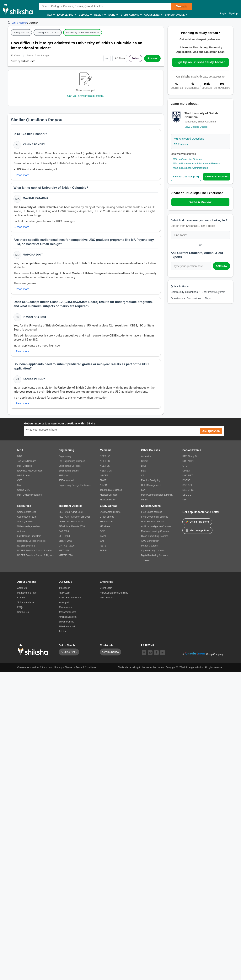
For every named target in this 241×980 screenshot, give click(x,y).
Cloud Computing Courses (155, 539)
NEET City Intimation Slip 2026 (75, 520)
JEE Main (64, 479)
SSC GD (187, 498)
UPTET (186, 474)
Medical (85, 15)
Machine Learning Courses (155, 534)
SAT (102, 544)
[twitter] (163, 656)
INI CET (104, 479)
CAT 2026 (64, 534)
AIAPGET (105, 488)
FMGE (103, 483)
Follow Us (147, 648)
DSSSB (186, 483)
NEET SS (105, 469)
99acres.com (65, 610)
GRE (102, 534)
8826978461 (70, 655)
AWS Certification (150, 544)
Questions (177, 298)
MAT (20, 488)
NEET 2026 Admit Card (71, 515)
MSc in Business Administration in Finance (197, 163)
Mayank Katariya (36, 199)
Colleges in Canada (48, 32)
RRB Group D (190, 459)
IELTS (103, 549)
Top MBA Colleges (27, 464)
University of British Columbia (83, 32)
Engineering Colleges (70, 469)
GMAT (103, 539)
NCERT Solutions (26, 549)
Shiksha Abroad (67, 630)
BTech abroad (107, 520)
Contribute (107, 648)
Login (223, 13)
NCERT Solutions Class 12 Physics (35, 558)
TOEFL (104, 554)
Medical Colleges (109, 498)
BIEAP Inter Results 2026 (72, 530)
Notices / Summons (42, 670)
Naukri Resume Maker (70, 601)
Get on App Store (197, 533)
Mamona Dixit (33, 256)
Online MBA (24, 493)
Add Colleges (107, 601)
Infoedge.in (64, 591)
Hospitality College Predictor (32, 544)
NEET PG (105, 464)
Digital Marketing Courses (154, 558)
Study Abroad (131, 15)
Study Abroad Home (110, 515)
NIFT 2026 (64, 554)
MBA (50, 15)
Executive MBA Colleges (30, 474)
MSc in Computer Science (187, 159)
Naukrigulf (64, 606)
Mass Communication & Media (157, 498)
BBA (143, 474)
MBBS (144, 503)
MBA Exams (24, 479)
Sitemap (69, 670)
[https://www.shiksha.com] (9, 23)
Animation (146, 459)
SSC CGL (187, 488)
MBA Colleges (25, 469)
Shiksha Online (176, 15)
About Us (22, 591)
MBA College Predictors (30, 498)
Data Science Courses (153, 525)
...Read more (22, 175)
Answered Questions (189, 139)
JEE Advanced (66, 483)
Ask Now (221, 266)
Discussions (194, 298)
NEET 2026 (65, 539)
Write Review (112, 655)
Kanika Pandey (34, 145)
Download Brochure (218, 177)
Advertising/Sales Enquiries (114, 596)
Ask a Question (25, 525)
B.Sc (144, 469)
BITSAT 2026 (65, 544)
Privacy (58, 670)
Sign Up (233, 13)
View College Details (196, 127)
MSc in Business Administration (190, 168)
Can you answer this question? (86, 96)
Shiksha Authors (26, 606)
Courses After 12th (27, 520)
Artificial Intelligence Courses (156, 530)
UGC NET (188, 479)
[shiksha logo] (34, 653)
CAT (20, 483)
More (113, 15)
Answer (152, 58)
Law (143, 493)
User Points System (214, 292)
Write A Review (200, 202)
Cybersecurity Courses (153, 554)
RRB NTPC (188, 464)
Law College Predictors (29, 539)
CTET (185, 469)
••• (103, 58)
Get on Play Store (197, 525)
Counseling (153, 15)
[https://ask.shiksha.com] (20, 23)
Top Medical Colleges (111, 493)
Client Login (106, 591)
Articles (21, 534)
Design (100, 15)
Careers (21, 601)
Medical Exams (108, 503)
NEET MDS (106, 474)
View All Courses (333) (187, 177)
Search (181, 6)
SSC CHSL (188, 493)
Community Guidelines (184, 292)
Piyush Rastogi (35, 319)
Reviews (181, 144)
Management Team (27, 596)
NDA (185, 503)
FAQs (20, 610)
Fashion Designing (151, 483)
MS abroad (106, 530)
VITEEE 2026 (66, 558)
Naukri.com (64, 596)
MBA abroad (106, 525)
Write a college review (29, 530)
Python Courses (149, 549)
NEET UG (105, 459)
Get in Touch (67, 648)
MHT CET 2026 (67, 549)
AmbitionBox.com (68, 620)
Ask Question (211, 434)
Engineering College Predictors (75, 488)
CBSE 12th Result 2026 (71, 525)
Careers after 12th (27, 515)
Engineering (67, 15)
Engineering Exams (69, 474)
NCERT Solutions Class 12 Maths (35, 554)
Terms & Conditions (86, 670)
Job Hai (63, 634)
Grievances (23, 670)
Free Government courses (155, 520)
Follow (135, 58)
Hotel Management (151, 488)
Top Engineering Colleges (72, 464)
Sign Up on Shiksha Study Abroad (200, 62)
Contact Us (23, 615)
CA (143, 479)
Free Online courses (152, 515)
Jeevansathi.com (67, 615)
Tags (208, 298)
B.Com (145, 464)
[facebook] (156, 656)
